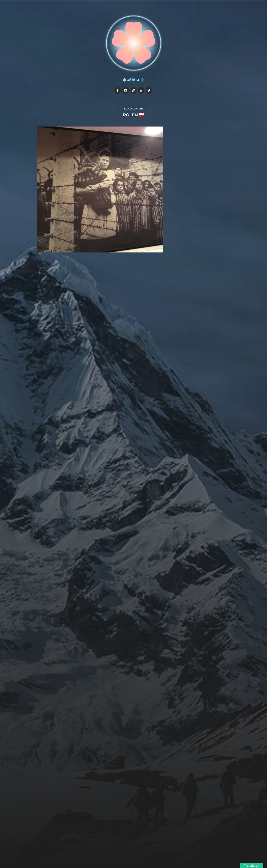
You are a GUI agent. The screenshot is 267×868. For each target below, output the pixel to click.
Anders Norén (142, 852)
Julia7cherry (141, 843)
